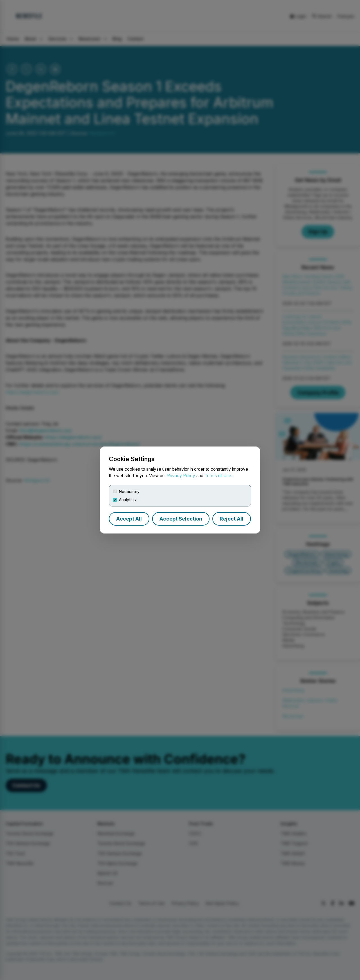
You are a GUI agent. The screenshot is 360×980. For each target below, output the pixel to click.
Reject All (231, 519)
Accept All (129, 519)
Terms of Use (218, 476)
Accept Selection (181, 519)
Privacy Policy (181, 476)
